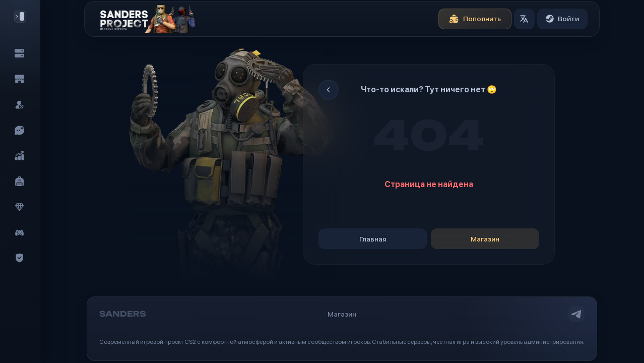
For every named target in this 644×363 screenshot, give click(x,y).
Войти (562, 19)
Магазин (485, 239)
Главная (373, 239)
